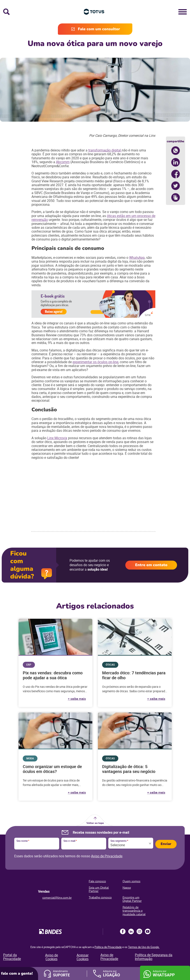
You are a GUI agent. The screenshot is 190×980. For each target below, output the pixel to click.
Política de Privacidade (108, 947)
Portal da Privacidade (12, 957)
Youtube (148, 931)
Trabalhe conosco (100, 897)
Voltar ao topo (95, 823)
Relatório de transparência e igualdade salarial (134, 911)
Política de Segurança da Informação (154, 957)
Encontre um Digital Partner (132, 899)
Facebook (123, 931)
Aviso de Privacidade (107, 856)
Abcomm (63, 162)
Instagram (139, 931)
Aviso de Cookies (51, 957)
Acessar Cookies (83, 957)
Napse (127, 888)
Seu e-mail (70, 841)
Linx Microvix (57, 438)
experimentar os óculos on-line (95, 362)
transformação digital (105, 150)
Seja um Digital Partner (99, 889)
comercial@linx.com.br (57, 898)
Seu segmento (119, 841)
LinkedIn (131, 931)
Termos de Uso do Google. (144, 947)
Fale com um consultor (99, 29)
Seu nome (23, 841)
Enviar (166, 844)
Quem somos (131, 881)
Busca (6, 12)
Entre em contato (151, 565)
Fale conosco (97, 881)
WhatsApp (137, 258)
